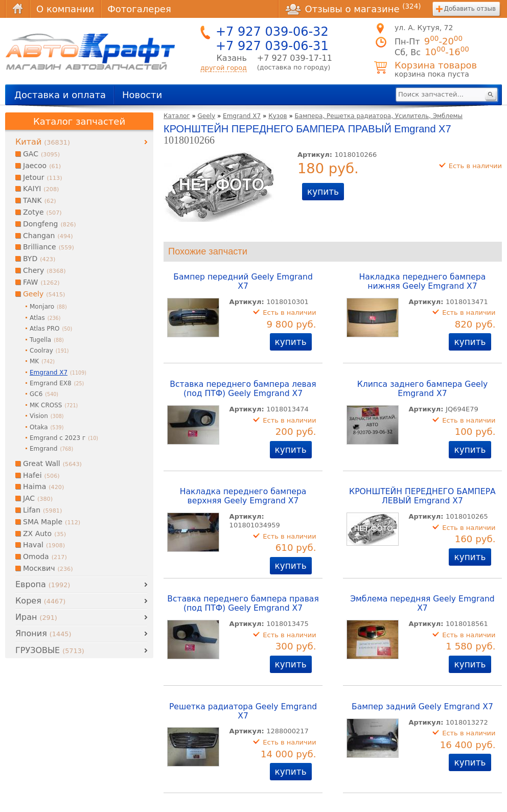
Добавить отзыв (470, 9)
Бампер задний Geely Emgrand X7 (422, 707)
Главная (17, 9)
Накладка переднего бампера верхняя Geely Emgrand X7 (243, 496)
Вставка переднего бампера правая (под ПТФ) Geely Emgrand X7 (243, 604)
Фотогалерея (139, 9)
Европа (43, 584)
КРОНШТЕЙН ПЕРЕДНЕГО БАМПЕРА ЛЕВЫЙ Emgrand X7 (422, 496)
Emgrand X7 (242, 116)
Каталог (177, 116)
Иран (36, 617)
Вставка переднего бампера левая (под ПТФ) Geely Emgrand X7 (243, 389)
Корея (40, 601)
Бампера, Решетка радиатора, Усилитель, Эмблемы (379, 116)
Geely (207, 116)
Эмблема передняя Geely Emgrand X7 (422, 604)
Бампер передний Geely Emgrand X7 (243, 282)
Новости (142, 95)
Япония (43, 633)
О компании (65, 9)
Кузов (278, 116)
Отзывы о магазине (353, 9)
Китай (43, 142)
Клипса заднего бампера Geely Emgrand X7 (423, 389)
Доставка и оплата (60, 95)
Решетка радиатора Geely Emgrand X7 (243, 711)
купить (323, 192)
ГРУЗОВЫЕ (50, 650)
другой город (224, 68)
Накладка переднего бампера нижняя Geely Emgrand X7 (423, 282)
